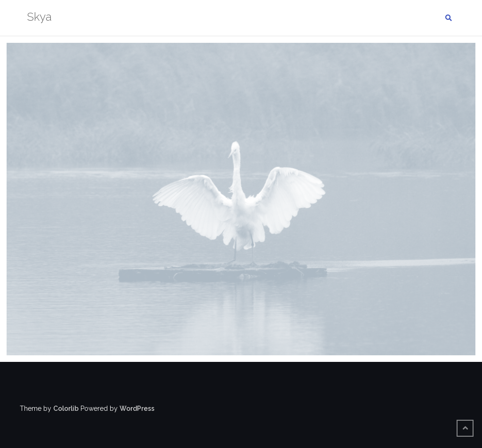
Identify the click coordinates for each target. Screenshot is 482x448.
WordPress (137, 408)
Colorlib (66, 408)
